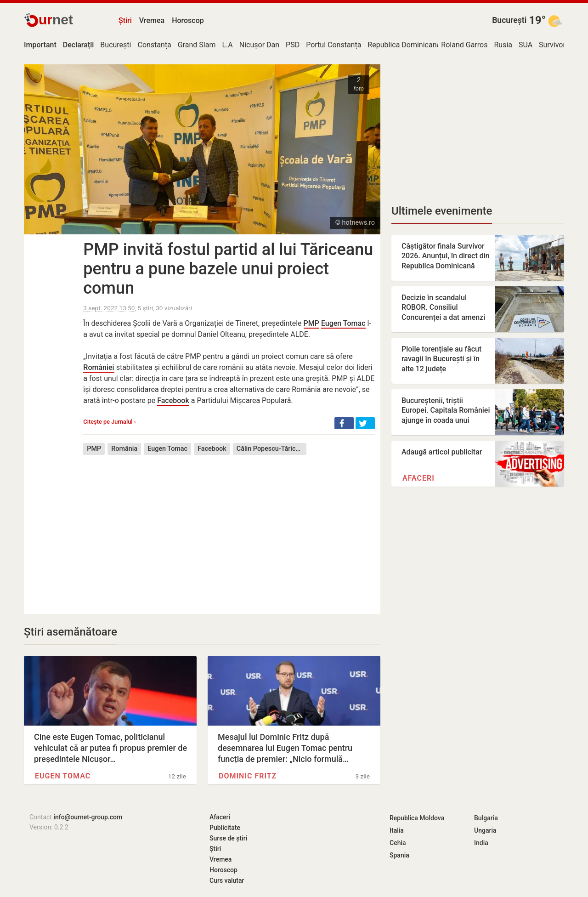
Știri (125, 20)
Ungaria (485, 830)
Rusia (503, 45)
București (509, 20)
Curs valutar (227, 880)
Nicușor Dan (259, 45)
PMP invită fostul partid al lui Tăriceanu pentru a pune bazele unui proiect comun (228, 269)
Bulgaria (486, 818)
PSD (293, 45)
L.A (227, 45)
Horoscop (188, 20)
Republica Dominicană (404, 45)
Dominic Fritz (248, 776)
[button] (344, 423)
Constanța (154, 45)
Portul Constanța (334, 45)
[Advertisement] (229, 528)
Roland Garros (464, 45)
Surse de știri (228, 838)
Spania (399, 855)
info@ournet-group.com (88, 817)
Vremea (152, 20)
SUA (526, 45)
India (481, 843)
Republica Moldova (417, 818)
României (99, 367)
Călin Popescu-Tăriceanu (271, 449)
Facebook (173, 400)
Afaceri (418, 478)
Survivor (552, 45)
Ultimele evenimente (442, 211)
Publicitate (225, 828)
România (124, 449)
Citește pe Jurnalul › (109, 422)
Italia (397, 830)
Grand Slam (197, 45)
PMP (311, 323)
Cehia (398, 843)
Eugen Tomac (343, 323)
